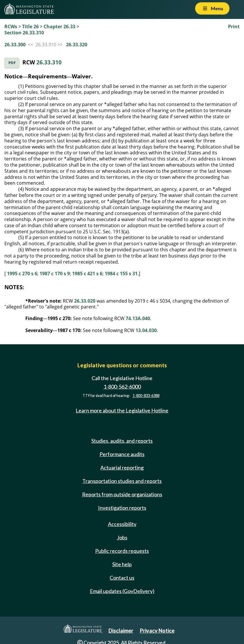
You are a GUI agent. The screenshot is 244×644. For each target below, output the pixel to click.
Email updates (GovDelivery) (122, 591)
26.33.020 (85, 301)
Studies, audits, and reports (122, 441)
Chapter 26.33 (59, 27)
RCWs (11, 27)
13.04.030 (146, 330)
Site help (122, 564)
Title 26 (30, 27)
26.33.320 (77, 45)
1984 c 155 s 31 (121, 274)
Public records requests (122, 551)
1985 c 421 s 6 (87, 274)
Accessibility (122, 524)
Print (234, 27)
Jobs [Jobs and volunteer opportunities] (122, 537)
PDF (12, 63)
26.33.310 (49, 62)
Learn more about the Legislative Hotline (122, 410)
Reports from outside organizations (122, 494)
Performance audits (122, 454)
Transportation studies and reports (122, 481)
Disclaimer (121, 631)
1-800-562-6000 (122, 387)
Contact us (122, 578)
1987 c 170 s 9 (55, 274)
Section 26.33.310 (24, 33)
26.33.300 (15, 45)
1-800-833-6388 (146, 396)
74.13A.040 (138, 318)
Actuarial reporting (122, 467)
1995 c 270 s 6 (22, 274)
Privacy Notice (157, 631)
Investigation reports (122, 508)
